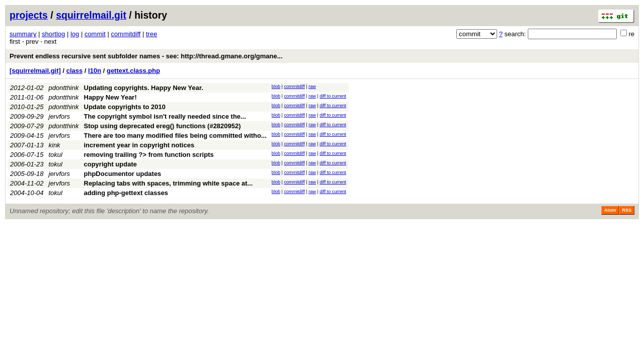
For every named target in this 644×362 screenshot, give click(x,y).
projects (29, 15)
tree (151, 34)
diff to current (333, 96)
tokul (56, 155)
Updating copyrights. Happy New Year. (144, 88)
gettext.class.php (133, 71)
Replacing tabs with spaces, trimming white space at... (169, 183)
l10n (95, 71)
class (75, 71)
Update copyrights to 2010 (125, 107)
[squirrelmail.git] (35, 71)
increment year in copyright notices (139, 145)
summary (23, 34)
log (75, 34)
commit (95, 34)
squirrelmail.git (91, 15)
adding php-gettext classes (126, 193)
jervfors (60, 116)
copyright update (110, 164)
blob (276, 86)
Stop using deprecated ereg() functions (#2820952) (163, 126)
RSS (627, 210)
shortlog (53, 34)
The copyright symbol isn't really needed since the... (165, 116)
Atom (610, 210)
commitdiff (126, 34)
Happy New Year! (110, 97)
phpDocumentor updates (123, 174)
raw (312, 86)
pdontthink (64, 88)
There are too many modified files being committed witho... (175, 135)
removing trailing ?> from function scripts (149, 155)
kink (55, 145)
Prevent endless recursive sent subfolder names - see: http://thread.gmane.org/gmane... (146, 56)
